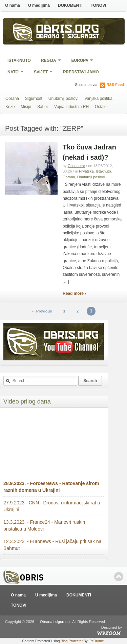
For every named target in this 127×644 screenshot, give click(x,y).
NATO (13, 73)
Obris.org (68, 30)
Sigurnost (34, 99)
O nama (13, 5)
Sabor (43, 107)
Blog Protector (72, 641)
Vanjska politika (98, 99)
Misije (26, 107)
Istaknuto (19, 60)
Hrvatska (86, 171)
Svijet (41, 73)
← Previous (42, 311)
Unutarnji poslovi (63, 99)
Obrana (12, 99)
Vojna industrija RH (71, 107)
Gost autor (76, 166)
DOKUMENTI (70, 5)
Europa (80, 61)
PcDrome (97, 641)
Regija (49, 61)
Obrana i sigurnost (68, 37)
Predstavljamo (81, 72)
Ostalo (101, 107)
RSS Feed (115, 85)
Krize (10, 107)
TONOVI (99, 5)
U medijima (39, 5)
